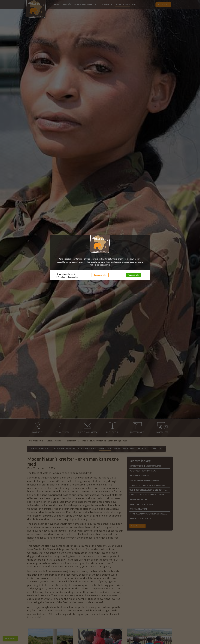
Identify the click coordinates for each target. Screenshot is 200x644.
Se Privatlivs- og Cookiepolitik (67, 277)
